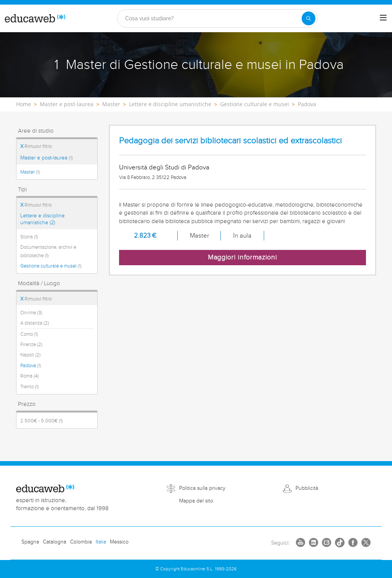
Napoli (30, 355)
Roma (29, 376)
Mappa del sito (196, 501)
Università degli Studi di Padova (164, 167)
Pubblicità (307, 488)
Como (29, 334)
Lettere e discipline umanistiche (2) (42, 219)
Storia (29, 237)
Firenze (31, 345)
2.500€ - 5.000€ (42, 421)
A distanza (35, 323)
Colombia (81, 542)
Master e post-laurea (47, 158)
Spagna (30, 542)
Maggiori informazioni (243, 257)
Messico (119, 542)
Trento (29, 387)
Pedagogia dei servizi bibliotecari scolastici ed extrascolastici (230, 141)
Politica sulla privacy (202, 488)
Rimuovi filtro (36, 146)
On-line (31, 313)
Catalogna (55, 542)
